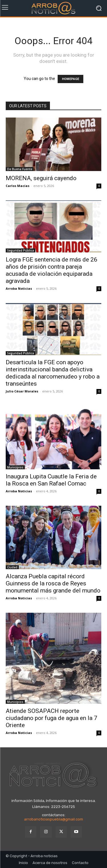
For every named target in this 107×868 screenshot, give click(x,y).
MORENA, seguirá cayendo (41, 178)
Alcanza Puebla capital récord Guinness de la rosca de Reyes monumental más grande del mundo (53, 583)
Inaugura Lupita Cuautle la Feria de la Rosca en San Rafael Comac (51, 480)
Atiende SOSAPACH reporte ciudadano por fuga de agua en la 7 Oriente (52, 718)
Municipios (15, 467)
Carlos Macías (18, 186)
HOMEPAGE (70, 79)
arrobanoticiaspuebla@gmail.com (53, 819)
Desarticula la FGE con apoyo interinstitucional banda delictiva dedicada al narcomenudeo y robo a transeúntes (53, 373)
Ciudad (12, 567)
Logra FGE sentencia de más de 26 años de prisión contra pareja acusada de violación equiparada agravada (52, 270)
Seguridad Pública (21, 250)
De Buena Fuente (20, 169)
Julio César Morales (22, 391)
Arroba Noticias (19, 288)
